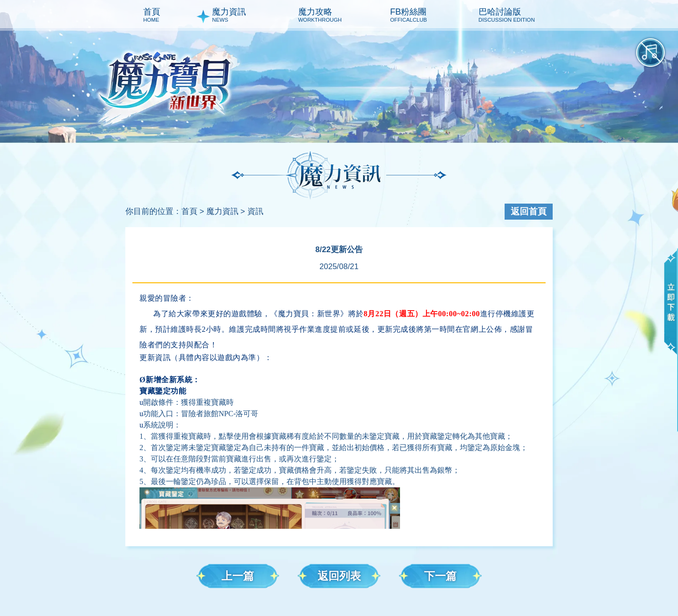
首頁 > (193, 211)
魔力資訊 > (226, 211)
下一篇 (440, 576)
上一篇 (238, 576)
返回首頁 (529, 211)
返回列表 (339, 576)
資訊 (255, 211)
